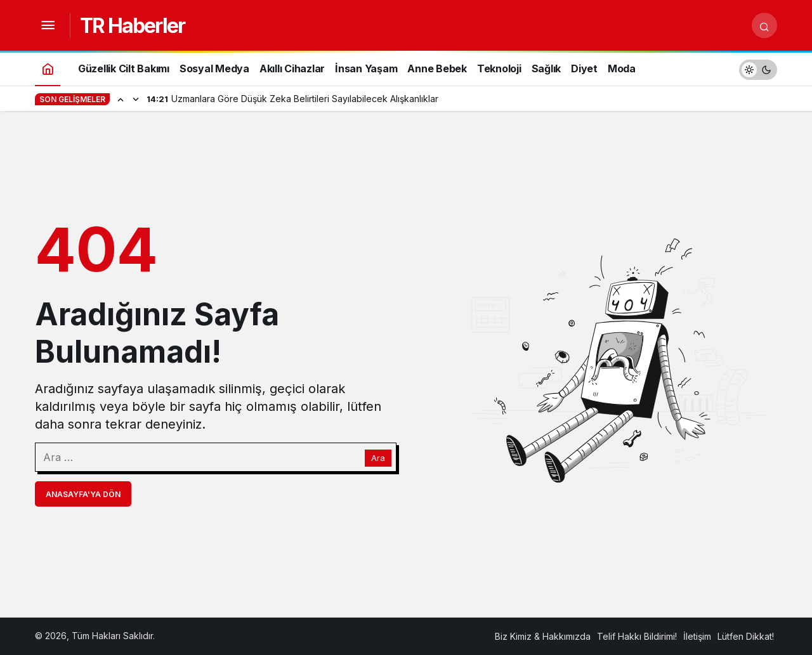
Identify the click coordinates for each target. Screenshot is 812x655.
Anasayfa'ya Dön (83, 494)
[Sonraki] (136, 99)
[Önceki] (121, 99)
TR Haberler (132, 26)
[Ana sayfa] (48, 68)
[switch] (758, 68)
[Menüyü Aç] (48, 25)
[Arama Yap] (764, 25)
